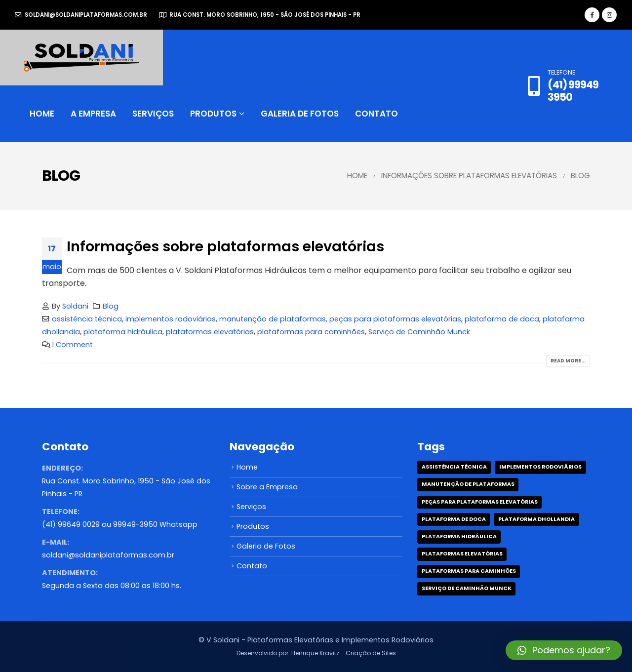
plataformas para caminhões (311, 332)
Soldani (75, 306)
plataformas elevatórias (210, 332)
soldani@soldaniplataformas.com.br (81, 15)
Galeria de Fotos (300, 114)
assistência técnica (87, 319)
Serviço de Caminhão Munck (419, 332)
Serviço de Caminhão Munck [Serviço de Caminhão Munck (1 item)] (467, 588)
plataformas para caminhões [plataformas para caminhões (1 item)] (469, 571)
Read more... (568, 361)
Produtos (213, 114)
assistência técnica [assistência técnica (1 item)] (454, 467)
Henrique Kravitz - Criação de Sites (344, 653)
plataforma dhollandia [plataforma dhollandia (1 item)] (536, 519)
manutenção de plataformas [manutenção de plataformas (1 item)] (468, 484)
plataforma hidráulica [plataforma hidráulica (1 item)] (459, 536)
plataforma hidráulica (123, 332)
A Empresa (93, 114)
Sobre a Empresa (267, 487)
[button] (564, 650)
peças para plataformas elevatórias (395, 319)
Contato (376, 114)
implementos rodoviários (171, 319)
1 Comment (72, 345)
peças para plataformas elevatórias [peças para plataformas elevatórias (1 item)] (480, 502)
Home (42, 114)
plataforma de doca (502, 319)
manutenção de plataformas (273, 319)
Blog (111, 306)
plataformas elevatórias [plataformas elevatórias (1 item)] (462, 554)
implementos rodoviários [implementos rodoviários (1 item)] (540, 467)
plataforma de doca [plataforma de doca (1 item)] (454, 519)
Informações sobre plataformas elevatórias (225, 246)
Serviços (153, 114)
